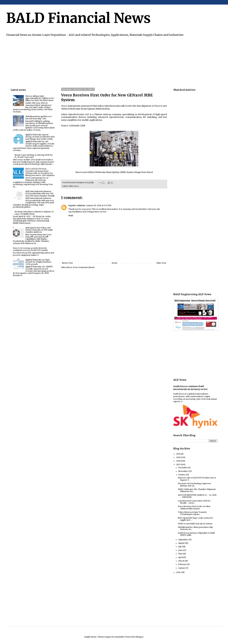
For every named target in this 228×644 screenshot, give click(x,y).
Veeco (76, 186)
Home (115, 263)
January (182, 568)
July (180, 547)
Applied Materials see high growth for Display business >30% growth (38, 262)
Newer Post (67, 263)
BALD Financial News (78, 18)
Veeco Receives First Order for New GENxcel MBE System (194, 507)
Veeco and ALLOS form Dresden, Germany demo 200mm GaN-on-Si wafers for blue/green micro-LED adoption (40, 172)
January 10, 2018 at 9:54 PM (99, 205)
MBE (71, 186)
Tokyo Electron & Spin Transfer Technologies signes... (192, 513)
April (181, 557)
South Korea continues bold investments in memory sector (190, 388)
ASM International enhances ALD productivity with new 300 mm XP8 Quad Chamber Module (40, 194)
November (183, 471)
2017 (178, 464)
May (180, 554)
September (183, 540)
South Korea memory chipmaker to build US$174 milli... (196, 534)
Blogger (140, 637)
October (182, 475)
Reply (71, 215)
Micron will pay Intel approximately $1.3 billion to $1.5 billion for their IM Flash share (40, 98)
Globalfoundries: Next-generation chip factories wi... (195, 528)
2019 (179, 457)
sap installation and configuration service (87, 212)
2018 (179, 461)
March (181, 561)
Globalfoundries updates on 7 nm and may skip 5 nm (39, 117)
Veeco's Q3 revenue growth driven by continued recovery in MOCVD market (30, 249)
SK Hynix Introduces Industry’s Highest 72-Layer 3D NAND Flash (34, 213)
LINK (83, 126)
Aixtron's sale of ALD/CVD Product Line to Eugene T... (197, 479)
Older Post (161, 263)
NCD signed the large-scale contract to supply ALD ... (195, 519)
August (182, 543)
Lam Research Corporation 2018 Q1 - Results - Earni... (195, 502)
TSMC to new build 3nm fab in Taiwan (195, 524)
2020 (179, 454)
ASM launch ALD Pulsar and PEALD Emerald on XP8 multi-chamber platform (39, 230)
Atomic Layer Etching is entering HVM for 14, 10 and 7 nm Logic (34, 156)
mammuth (119, 637)
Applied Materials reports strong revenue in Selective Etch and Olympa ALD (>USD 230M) (40, 137)
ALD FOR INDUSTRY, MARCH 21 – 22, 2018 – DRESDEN (197, 496)
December (183, 468)
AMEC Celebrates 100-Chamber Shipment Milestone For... (197, 490)
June (181, 550)
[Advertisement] (102, 62)
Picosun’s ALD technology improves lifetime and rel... (194, 485)
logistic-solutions (77, 205)
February (183, 564)
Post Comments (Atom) (84, 267)
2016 (179, 572)
